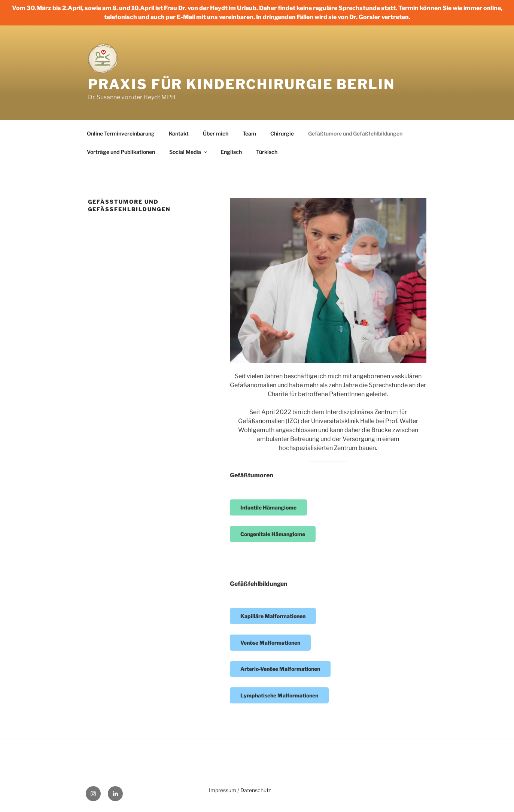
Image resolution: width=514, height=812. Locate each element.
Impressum (223, 790)
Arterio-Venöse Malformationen (280, 669)
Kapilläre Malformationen (273, 616)
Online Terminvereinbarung (121, 133)
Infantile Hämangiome (268, 507)
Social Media (189, 152)
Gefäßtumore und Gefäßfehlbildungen (355, 133)
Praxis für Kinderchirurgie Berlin (241, 84)
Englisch (231, 152)
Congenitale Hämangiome (273, 534)
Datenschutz (256, 790)
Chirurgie (282, 133)
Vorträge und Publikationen (121, 152)
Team (249, 133)
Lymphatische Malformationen (279, 695)
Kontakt (179, 133)
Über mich (216, 133)
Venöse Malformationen (270, 643)
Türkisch (267, 152)
